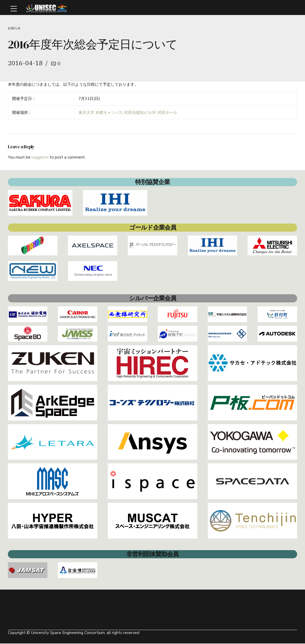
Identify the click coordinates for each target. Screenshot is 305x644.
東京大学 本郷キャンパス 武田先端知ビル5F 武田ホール (128, 113)
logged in (40, 158)
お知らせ (15, 28)
